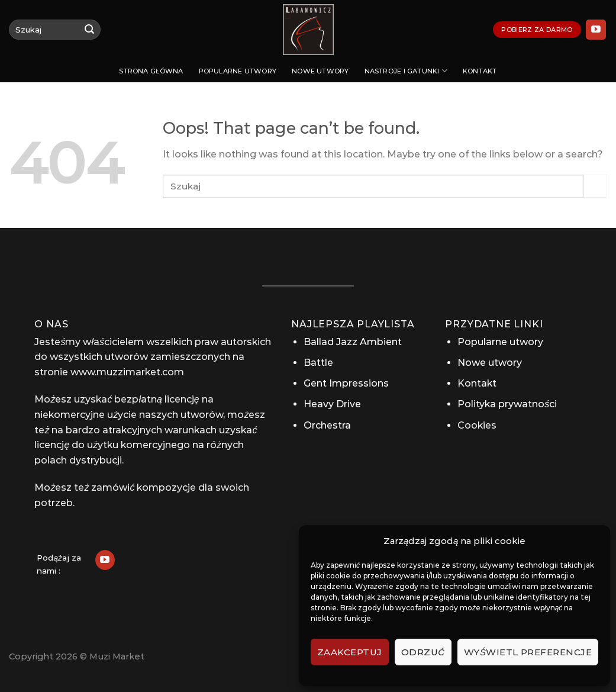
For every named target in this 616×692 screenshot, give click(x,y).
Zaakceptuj (350, 652)
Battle (318, 363)
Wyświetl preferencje (528, 652)
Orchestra (327, 425)
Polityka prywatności (507, 404)
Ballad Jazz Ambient (353, 342)
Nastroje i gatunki (406, 71)
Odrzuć (423, 652)
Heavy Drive (332, 404)
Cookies (477, 425)
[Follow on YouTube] (596, 30)
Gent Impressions (346, 383)
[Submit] (89, 30)
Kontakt (480, 71)
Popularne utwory (238, 71)
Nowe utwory (320, 71)
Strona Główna (151, 71)
